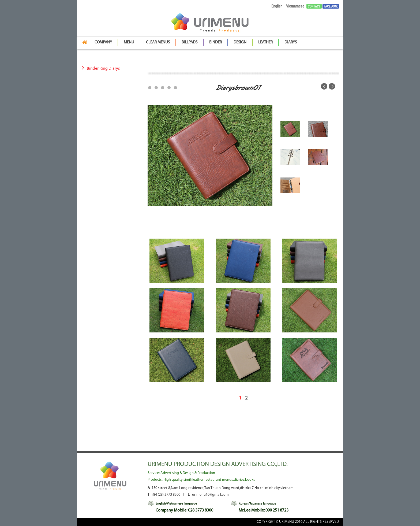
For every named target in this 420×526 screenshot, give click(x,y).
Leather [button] (265, 42)
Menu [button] (129, 42)
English (277, 6)
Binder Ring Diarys (100, 69)
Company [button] (103, 42)
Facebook (331, 6)
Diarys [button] (291, 42)
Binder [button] (215, 42)
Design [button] (240, 42)
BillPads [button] (190, 42)
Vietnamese (295, 6)
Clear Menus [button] (158, 42)
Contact (314, 6)
